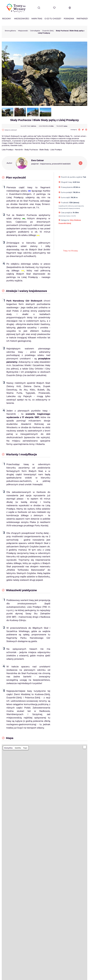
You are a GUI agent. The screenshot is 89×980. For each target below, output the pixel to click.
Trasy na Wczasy (70, 251)
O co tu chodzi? (53, 19)
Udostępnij (79, 130)
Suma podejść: (67, 192)
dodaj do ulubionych (9, 130)
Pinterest (86, 130)
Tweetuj (83, 130)
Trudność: (65, 203)
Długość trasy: (67, 182)
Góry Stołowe (75, 220)
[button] (85, 747)
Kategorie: (65, 220)
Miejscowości (22, 19)
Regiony (6, 19)
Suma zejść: (66, 197)
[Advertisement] (73, 238)
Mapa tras (37, 19)
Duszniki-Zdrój (65, 223)
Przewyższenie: (67, 187)
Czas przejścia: (67, 213)
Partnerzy (82, 19)
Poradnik (69, 19)
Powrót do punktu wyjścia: (72, 177)
